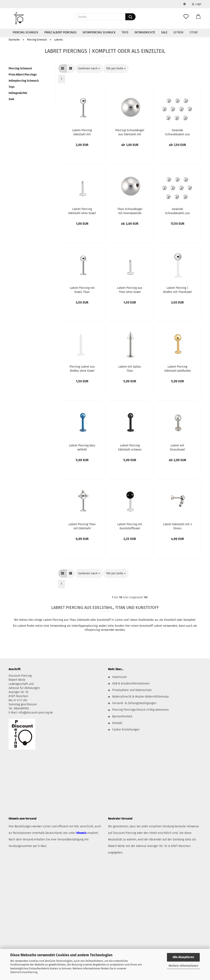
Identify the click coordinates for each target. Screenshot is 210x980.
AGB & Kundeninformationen (131, 684)
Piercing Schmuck (25, 32)
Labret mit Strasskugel (177, 447)
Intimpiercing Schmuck (99, 32)
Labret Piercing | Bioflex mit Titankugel (177, 290)
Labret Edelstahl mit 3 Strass (177, 526)
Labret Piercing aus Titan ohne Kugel (130, 290)
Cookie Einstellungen (126, 730)
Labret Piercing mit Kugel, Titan (82, 290)
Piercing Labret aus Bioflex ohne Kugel (82, 368)
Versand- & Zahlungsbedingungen (134, 703)
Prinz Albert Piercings (60, 32)
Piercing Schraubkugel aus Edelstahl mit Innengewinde (130, 132)
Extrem (178, 32)
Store (194, 32)
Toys (125, 32)
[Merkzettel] (186, 17)
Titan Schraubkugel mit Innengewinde (130, 211)
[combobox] (89, 69)
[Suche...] (130, 17)
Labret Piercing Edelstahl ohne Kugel (82, 211)
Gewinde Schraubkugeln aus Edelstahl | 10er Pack (177, 132)
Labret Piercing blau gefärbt (82, 447)
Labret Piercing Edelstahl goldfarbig (177, 368)
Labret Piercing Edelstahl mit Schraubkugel (82, 132)
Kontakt (117, 723)
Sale (164, 32)
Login (197, 4)
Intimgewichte (145, 32)
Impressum (119, 677)
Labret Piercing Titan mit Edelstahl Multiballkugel (82, 526)
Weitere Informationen (183, 966)
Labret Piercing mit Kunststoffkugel (130, 526)
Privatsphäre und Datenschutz (132, 690)
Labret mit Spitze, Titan (130, 368)
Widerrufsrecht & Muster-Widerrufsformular (141, 697)
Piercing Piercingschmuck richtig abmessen (140, 710)
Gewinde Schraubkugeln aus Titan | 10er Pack (177, 211)
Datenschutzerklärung (24, 972)
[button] (198, 17)
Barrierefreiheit (122, 716)
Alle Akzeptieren (183, 957)
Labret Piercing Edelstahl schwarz (130, 447)
